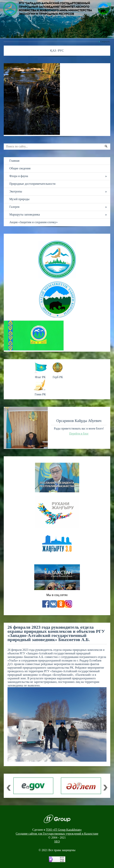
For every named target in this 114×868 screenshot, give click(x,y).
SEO (57, 841)
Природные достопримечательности (32, 184)
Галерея (14, 207)
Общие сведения (20, 168)
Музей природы (19, 199)
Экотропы (16, 191)
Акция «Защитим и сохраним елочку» (34, 222)
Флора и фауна (19, 176)
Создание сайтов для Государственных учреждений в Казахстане (57, 834)
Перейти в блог (79, 434)
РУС (61, 51)
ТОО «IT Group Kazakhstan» (64, 830)
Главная (14, 161)
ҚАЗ (53, 51)
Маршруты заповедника (25, 214)
